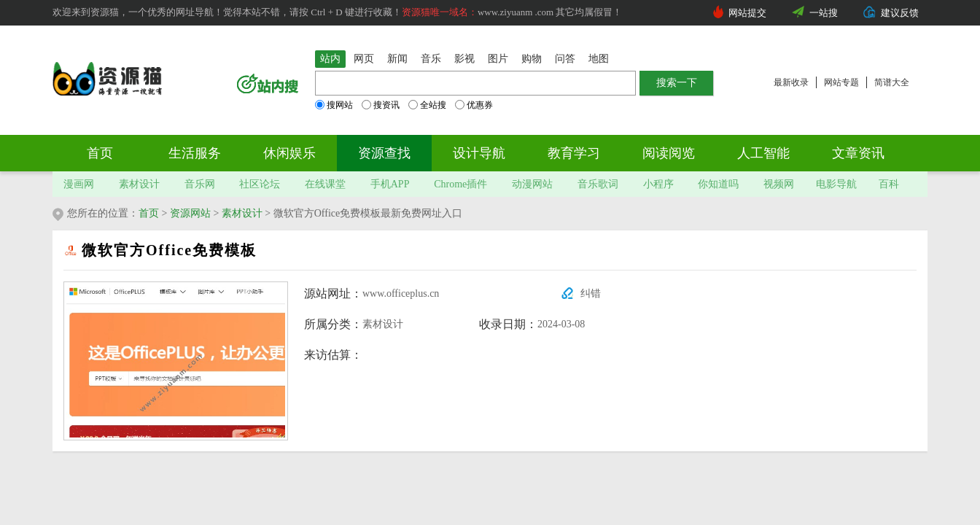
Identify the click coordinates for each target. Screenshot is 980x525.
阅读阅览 (669, 153)
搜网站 (334, 105)
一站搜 (824, 13)
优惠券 (474, 105)
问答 (565, 59)
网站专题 (841, 82)
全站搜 (427, 105)
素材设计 (139, 184)
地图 (599, 59)
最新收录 (791, 82)
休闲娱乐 (289, 153)
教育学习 (574, 153)
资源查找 (384, 153)
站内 (330, 59)
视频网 (779, 184)
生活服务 (195, 153)
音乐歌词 (598, 184)
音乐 (431, 59)
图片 (498, 59)
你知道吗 (718, 184)
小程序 (658, 184)
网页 (364, 59)
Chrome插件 (460, 184)
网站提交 (747, 13)
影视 (464, 59)
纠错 (591, 293)
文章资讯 (858, 153)
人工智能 (763, 153)
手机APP (390, 184)
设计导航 (479, 153)
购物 (532, 59)
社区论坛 (260, 184)
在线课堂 (325, 184)
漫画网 (79, 184)
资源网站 (190, 213)
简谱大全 (892, 82)
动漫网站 (532, 184)
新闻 (397, 59)
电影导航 (836, 184)
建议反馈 (900, 13)
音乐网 (200, 184)
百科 (889, 184)
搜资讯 (381, 105)
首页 (100, 153)
